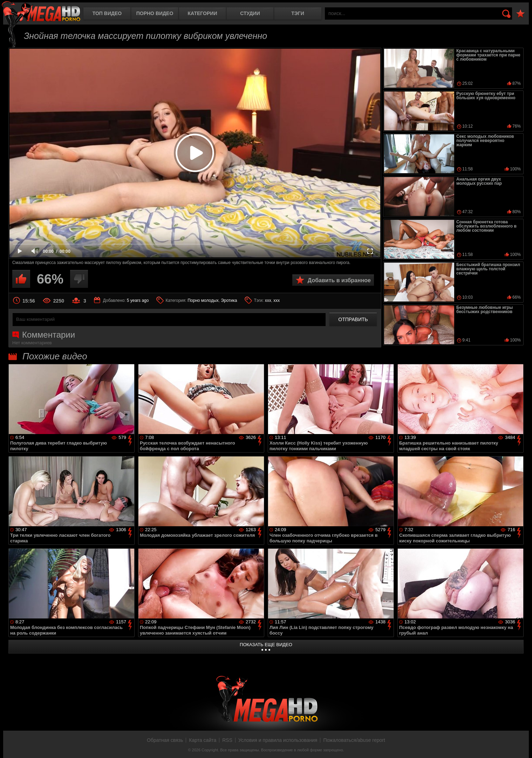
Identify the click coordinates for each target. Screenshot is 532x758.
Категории (203, 13)
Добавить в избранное (339, 280)
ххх (268, 300)
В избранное (520, 14)
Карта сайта (203, 740)
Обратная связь (165, 740)
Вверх (521, 745)
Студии (250, 13)
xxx (277, 300)
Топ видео (107, 13)
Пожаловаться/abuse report (354, 740)
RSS (227, 740)
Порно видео (155, 13)
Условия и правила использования (278, 740)
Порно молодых (203, 300)
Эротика (229, 300)
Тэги (298, 13)
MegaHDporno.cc (41, 12)
